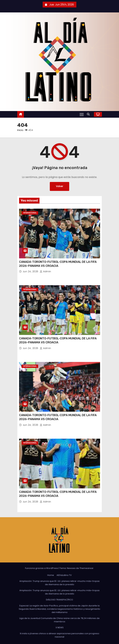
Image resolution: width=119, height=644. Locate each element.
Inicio (20, 130)
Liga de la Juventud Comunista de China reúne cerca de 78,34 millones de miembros (59, 620)
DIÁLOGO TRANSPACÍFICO (59, 600)
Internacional (30, 213)
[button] (89, 114)
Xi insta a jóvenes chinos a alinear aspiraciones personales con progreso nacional (59, 635)
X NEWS (60, 628)
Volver (59, 186)
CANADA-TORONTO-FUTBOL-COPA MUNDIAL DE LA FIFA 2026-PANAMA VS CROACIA (58, 264)
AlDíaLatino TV (64, 575)
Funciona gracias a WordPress (42, 568)
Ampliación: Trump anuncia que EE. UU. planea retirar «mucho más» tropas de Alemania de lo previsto (59, 583)
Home (51, 575)
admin (45, 271)
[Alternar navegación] (82, 114)
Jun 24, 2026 (31, 271)
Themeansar (86, 568)
